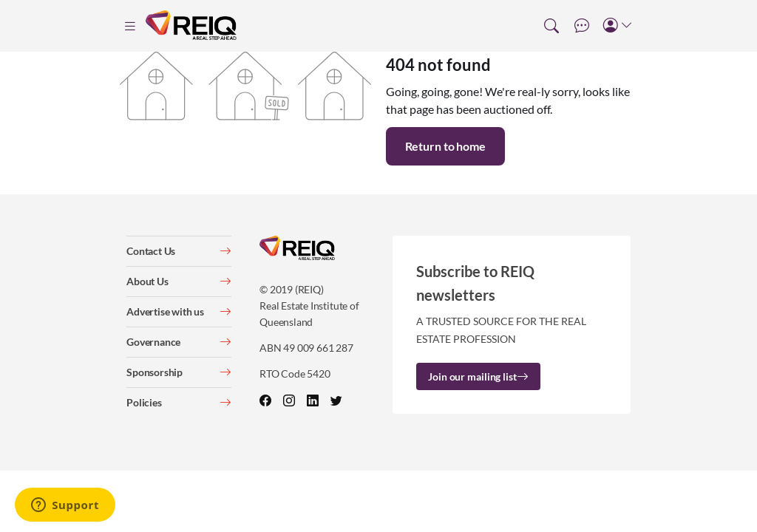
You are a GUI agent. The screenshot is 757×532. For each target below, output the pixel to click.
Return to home (445, 146)
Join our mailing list (478, 376)
